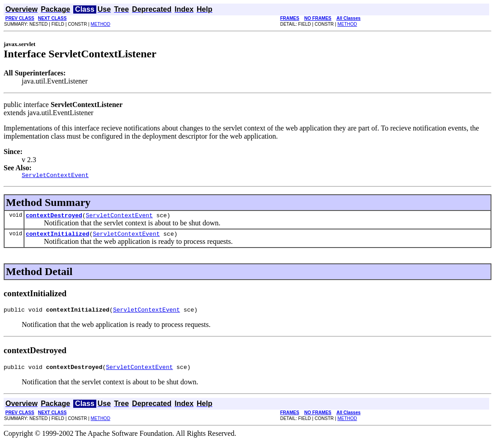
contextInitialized (57, 238)
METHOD (101, 24)
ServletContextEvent (119, 218)
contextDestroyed (54, 218)
